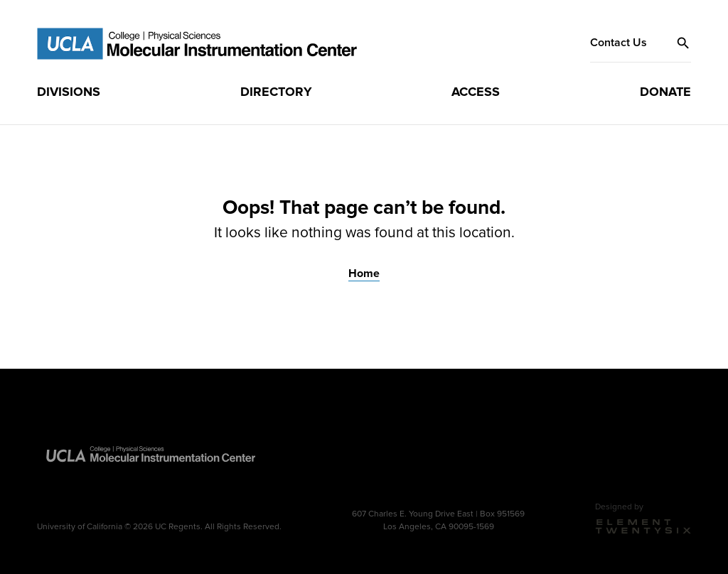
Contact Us (619, 43)
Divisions (69, 92)
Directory (276, 92)
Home (364, 274)
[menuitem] (69, 92)
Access (476, 92)
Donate (665, 92)
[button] (683, 43)
